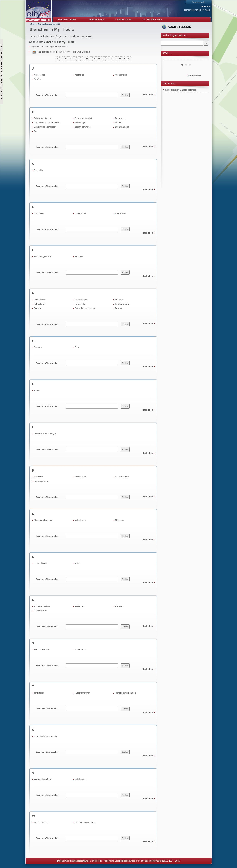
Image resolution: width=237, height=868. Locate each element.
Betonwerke (121, 118)
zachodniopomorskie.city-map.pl (197, 10)
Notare (78, 563)
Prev (168, 59)
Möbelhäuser (81, 520)
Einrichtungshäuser (43, 256)
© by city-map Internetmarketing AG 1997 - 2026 (158, 861)
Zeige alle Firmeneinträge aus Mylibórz (49, 47)
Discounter (39, 213)
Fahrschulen (40, 304)
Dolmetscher (80, 213)
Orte (59, 24)
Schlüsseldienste (42, 650)
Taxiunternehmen (82, 693)
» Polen (33, 24)
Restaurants (80, 606)
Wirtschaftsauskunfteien (85, 822)
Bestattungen (81, 122)
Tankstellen (39, 693)
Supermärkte (80, 650)
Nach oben (148, 94)
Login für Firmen (123, 19)
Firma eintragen (97, 19)
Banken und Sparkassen (45, 127)
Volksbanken (80, 779)
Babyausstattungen (43, 118)
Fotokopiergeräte (123, 304)
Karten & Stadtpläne (180, 27)
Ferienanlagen (81, 300)
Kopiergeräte (80, 477)
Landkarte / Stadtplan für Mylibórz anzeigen (64, 52)
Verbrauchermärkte (43, 779)
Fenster (37, 308)
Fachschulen (40, 300)
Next (204, 59)
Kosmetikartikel (122, 477)
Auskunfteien (121, 75)
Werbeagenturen (42, 822)
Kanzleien (39, 477)
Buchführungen (122, 127)
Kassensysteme (41, 481)
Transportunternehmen (126, 693)
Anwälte (38, 79)
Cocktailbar (39, 170)
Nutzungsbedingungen (80, 861)
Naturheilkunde (41, 563)
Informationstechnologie (45, 434)
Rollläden (119, 606)
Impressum (97, 861)
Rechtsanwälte (41, 611)
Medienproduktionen (43, 520)
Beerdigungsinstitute (84, 118)
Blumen (119, 122)
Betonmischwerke (83, 127)
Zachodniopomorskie (47, 24)
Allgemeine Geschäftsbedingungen (120, 861)
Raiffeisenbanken (42, 606)
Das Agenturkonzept (152, 19)
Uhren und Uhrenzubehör (46, 736)
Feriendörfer (80, 304)
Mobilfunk (120, 520)
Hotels (37, 390)
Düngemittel (121, 213)
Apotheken (80, 75)
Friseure (119, 308)
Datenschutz (63, 861)
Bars (36, 131)
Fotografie (120, 300)
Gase (77, 347)
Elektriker (79, 256)
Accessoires (40, 75)
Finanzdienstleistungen (85, 308)
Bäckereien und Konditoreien (47, 122)
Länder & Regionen (66, 19)
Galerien (38, 347)
